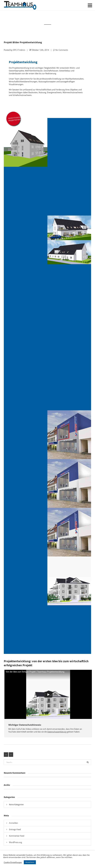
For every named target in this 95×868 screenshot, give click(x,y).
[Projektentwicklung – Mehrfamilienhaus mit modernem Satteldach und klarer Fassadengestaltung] (26, 142)
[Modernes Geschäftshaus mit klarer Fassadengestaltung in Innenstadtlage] (26, 289)
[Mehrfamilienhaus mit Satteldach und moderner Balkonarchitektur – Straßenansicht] (69, 581)
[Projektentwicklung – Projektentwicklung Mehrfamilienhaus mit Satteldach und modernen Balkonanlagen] (26, 240)
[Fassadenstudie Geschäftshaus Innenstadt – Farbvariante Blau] (26, 337)
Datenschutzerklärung (57, 732)
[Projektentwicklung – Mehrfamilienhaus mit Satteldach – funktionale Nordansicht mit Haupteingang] (69, 142)
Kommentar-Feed (17, 836)
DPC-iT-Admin (19, 50)
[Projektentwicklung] (69, 386)
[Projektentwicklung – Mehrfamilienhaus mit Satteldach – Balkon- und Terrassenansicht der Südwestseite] (69, 191)
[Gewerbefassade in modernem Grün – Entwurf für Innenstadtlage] (69, 337)
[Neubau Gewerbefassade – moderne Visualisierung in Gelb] (26, 386)
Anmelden (13, 823)
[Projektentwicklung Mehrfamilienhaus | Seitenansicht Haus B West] (69, 630)
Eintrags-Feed (15, 829)
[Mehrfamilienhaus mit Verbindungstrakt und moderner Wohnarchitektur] (26, 581)
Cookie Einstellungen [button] (13, 862)
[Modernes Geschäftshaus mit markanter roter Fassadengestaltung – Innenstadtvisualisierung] (69, 289)
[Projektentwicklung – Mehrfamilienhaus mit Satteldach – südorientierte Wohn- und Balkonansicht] (26, 191)
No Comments (62, 50)
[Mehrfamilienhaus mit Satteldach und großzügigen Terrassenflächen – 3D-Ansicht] (69, 240)
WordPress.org (15, 842)
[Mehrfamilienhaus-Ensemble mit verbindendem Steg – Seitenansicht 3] (26, 630)
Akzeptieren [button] (30, 862)
